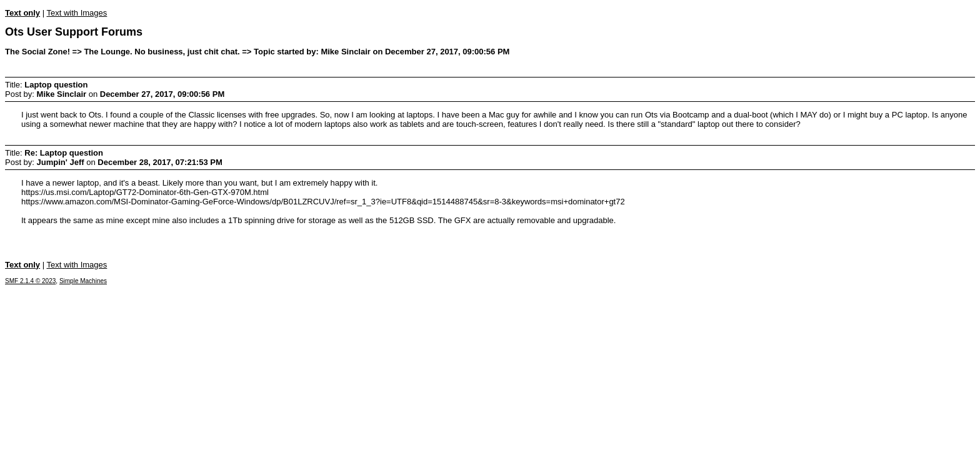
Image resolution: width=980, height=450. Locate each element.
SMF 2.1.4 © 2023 (30, 281)
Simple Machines (83, 281)
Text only (22, 13)
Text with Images (77, 13)
